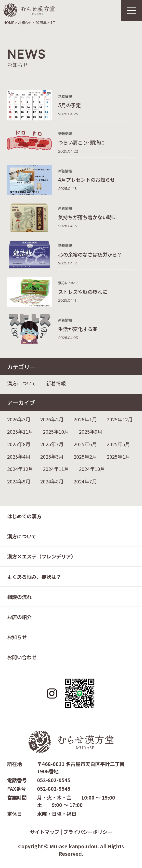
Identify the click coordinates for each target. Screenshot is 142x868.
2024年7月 (85, 481)
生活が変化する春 (78, 329)
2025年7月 (52, 444)
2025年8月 (19, 444)
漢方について (22, 383)
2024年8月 (52, 481)
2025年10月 (56, 431)
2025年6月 (85, 444)
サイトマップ (45, 832)
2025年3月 (52, 456)
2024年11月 (56, 469)
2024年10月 (92, 469)
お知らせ (17, 637)
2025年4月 (19, 456)
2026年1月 (85, 419)
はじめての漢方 (24, 516)
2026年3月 (19, 419)
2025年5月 (118, 444)
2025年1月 (118, 456)
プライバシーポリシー (88, 832)
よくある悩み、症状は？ (34, 577)
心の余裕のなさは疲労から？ (90, 254)
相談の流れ (19, 597)
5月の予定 (69, 105)
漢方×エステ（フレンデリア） (41, 556)
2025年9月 (91, 431)
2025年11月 (20, 431)
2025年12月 (120, 419)
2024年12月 (20, 469)
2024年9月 (19, 481)
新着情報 (56, 383)
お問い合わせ (22, 657)
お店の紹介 (19, 617)
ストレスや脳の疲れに (83, 292)
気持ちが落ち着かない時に (88, 217)
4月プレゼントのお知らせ (87, 180)
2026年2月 (52, 419)
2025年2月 (85, 456)
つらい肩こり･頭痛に (81, 142)
